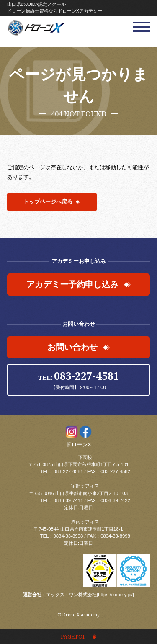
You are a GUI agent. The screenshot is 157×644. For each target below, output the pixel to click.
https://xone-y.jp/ (115, 595)
